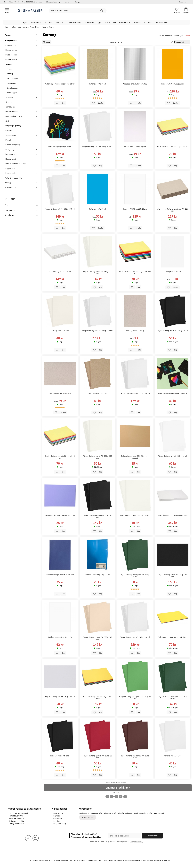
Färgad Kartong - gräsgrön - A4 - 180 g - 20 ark (135, 698)
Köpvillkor (57, 816)
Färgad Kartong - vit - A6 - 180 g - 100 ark (97, 146)
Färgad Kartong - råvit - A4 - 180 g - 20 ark (135, 515)
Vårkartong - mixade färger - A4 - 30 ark (173, 637)
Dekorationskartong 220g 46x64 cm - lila (60, 515)
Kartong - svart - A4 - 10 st (60, 756)
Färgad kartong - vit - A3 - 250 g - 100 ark (173, 515)
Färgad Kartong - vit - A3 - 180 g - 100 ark (135, 637)
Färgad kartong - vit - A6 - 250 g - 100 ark (60, 697)
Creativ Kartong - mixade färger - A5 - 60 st (60, 457)
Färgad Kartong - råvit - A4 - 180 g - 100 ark (97, 273)
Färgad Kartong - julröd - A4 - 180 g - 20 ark (97, 757)
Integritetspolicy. (137, 842)
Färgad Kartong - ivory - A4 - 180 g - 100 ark (97, 638)
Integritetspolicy (60, 824)
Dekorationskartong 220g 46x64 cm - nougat (135, 457)
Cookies (56, 821)
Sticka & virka (61, 23)
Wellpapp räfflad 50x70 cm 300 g (135, 84)
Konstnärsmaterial (162, 23)
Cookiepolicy (58, 818)
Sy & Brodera (89, 23)
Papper (188, 36)
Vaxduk (107, 23)
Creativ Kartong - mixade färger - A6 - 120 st (135, 273)
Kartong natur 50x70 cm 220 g (60, 393)
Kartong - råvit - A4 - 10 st (60, 331)
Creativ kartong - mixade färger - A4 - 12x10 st (97, 698)
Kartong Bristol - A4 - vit (173, 272)
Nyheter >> (68, 2)
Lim (114, 23)
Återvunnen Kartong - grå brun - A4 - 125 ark (173, 210)
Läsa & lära (148, 23)
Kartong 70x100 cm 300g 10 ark (135, 209)
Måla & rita (49, 23)
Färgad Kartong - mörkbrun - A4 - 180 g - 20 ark (135, 757)
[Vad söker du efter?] (78, 11)
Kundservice (58, 813)
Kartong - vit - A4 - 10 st (173, 756)
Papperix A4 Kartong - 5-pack (135, 146)
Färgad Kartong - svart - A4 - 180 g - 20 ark (173, 331)
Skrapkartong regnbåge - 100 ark (60, 146)
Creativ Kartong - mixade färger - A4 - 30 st (173, 147)
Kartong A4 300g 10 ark (97, 84)
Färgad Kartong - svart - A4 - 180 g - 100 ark (97, 516)
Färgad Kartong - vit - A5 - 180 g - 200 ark (97, 331)
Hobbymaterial (36, 23)
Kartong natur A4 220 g (135, 331)
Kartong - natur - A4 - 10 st (97, 393)
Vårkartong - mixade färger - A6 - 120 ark (60, 84)
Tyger (99, 23)
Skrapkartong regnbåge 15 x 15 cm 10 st (173, 393)
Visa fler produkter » (118, 788)
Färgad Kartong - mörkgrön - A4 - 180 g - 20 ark (135, 576)
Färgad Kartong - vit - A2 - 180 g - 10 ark (173, 456)
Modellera (137, 23)
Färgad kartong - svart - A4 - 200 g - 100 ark (173, 576)
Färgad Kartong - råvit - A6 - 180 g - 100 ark (97, 457)
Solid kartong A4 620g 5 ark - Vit (60, 637)
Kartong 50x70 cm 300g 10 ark (173, 84)
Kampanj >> (79, 2)
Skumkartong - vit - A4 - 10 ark (60, 272)
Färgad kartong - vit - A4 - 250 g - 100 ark (135, 393)
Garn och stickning (75, 23)
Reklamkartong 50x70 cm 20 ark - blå (60, 575)
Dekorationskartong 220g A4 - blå (97, 575)
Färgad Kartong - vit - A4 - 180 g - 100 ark (60, 209)
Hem (6, 27)
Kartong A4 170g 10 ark (97, 209)
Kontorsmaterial (125, 23)
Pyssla (25, 23)
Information (182, 2)
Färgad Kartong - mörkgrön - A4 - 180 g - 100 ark (173, 698)
